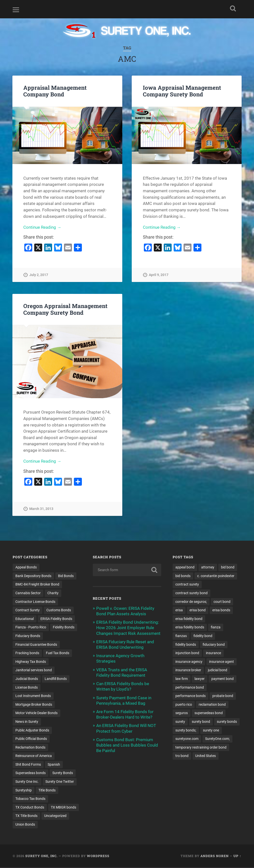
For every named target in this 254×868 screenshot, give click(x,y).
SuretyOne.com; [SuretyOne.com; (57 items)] (217, 739)
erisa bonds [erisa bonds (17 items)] (221, 610)
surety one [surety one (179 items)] (211, 730)
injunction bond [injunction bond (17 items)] (187, 653)
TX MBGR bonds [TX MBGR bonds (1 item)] (63, 808)
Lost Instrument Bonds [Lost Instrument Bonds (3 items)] (33, 696)
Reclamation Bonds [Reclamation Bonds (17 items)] (30, 748)
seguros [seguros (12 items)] (182, 713)
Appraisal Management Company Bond (55, 91)
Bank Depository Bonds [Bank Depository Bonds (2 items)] (33, 576)
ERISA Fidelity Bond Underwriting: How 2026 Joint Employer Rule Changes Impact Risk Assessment (128, 628)
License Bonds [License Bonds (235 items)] (27, 688)
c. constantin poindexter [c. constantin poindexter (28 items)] (216, 576)
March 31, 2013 (41, 509)
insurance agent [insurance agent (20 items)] (222, 662)
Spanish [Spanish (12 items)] (54, 765)
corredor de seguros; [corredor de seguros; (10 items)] (191, 602)
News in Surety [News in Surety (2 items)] (27, 722)
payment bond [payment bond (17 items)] (222, 679)
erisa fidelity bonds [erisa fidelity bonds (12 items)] (190, 627)
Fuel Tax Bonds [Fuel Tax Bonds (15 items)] (58, 653)
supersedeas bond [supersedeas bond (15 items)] (209, 713)
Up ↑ (237, 857)
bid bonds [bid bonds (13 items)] (183, 576)
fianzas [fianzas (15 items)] (181, 636)
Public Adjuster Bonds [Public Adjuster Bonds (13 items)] (32, 730)
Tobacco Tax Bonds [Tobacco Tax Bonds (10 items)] (30, 799)
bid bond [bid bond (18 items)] (228, 567)
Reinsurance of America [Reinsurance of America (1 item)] (34, 756)
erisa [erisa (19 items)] (179, 610)
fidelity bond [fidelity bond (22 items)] (203, 636)
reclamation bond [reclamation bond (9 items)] (212, 705)
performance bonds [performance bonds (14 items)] (190, 696)
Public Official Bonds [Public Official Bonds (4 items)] (31, 739)
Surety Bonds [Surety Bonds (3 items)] (63, 774)
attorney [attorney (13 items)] (208, 567)
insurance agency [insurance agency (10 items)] (189, 662)
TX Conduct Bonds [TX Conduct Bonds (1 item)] (30, 808)
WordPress (98, 857)
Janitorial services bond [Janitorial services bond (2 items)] (34, 670)
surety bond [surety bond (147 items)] (201, 722)
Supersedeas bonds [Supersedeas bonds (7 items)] (31, 774)
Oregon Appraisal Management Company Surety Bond (65, 309)
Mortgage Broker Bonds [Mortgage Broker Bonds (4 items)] (34, 705)
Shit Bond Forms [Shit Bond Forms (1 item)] (28, 765)
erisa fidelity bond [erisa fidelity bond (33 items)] (189, 619)
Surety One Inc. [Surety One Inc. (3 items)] (27, 782)
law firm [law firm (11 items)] (182, 679)
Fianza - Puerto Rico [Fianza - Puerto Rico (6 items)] (31, 627)
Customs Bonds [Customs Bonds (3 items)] (59, 610)
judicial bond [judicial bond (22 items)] (218, 670)
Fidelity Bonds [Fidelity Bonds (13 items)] (64, 627)
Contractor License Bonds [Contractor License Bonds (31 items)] (35, 602)
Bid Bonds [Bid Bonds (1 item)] (66, 576)
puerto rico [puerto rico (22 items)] (184, 705)
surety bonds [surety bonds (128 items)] (227, 722)
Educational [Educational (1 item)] (25, 619)
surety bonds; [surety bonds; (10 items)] (186, 730)
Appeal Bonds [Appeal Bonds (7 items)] (26, 567)
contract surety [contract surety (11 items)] (187, 585)
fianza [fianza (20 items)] (216, 627)
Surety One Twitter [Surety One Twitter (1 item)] (60, 782)
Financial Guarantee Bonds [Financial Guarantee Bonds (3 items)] (36, 644)
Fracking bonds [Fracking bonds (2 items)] (27, 653)
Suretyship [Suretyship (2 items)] (24, 791)
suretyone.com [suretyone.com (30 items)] (187, 739)
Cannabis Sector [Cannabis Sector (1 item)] (28, 593)
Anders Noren (215, 857)
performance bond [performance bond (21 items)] (190, 688)
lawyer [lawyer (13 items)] (200, 679)
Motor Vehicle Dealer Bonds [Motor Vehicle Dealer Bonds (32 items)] (36, 713)
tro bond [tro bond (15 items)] (182, 756)
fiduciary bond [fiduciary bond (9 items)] (214, 644)
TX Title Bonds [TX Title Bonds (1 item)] (26, 816)
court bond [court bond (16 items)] (222, 602)
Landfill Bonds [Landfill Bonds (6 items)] (56, 679)
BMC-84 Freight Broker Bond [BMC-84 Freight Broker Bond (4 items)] (37, 585)
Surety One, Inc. (41, 857)
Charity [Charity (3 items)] (53, 593)
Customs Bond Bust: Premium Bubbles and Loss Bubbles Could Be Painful (127, 745)
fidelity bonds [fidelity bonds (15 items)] (186, 644)
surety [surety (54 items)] (180, 722)
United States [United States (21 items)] (206, 756)
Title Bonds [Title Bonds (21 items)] (47, 791)
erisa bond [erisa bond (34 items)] (198, 610)
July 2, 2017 (39, 275)
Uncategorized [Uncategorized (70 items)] (55, 816)
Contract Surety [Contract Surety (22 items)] (28, 610)
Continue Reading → (42, 227)
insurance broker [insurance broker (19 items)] (188, 670)
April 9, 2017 (159, 275)
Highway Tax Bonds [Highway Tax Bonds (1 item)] (31, 662)
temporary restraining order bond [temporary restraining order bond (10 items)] (201, 748)
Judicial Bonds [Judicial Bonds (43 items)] (27, 679)
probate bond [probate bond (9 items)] (223, 696)
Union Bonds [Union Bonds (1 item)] (25, 825)
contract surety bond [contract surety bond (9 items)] (191, 593)
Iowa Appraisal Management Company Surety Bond (182, 91)
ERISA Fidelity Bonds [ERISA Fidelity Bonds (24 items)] (56, 619)
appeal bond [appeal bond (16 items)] (185, 567)
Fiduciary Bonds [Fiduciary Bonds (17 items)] (28, 636)
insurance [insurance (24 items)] (213, 653)
